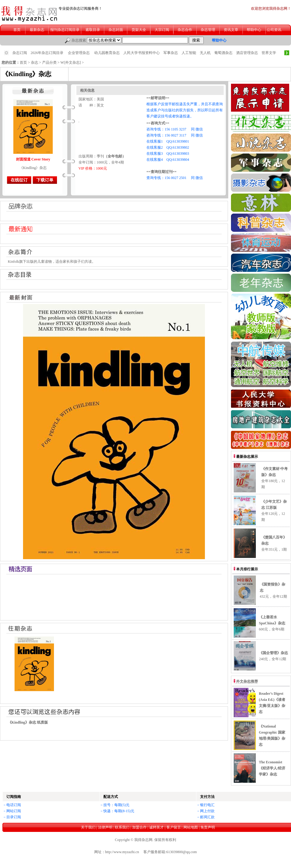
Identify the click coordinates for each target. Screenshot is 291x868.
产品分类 (49, 62)
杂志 (35, 62)
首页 (23, 62)
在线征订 (19, 180)
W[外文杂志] (70, 62)
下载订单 (45, 180)
